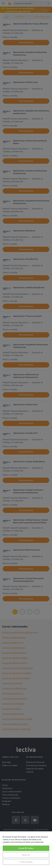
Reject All (26, 855)
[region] (26, 850)
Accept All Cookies (26, 848)
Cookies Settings (26, 862)
